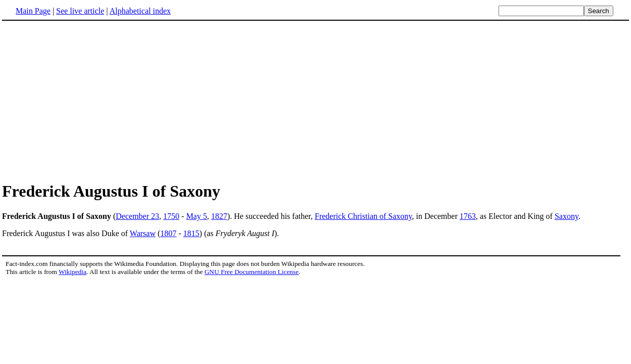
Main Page (33, 11)
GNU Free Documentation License (251, 272)
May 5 (196, 216)
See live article (80, 11)
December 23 (138, 216)
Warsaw (143, 233)
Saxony (567, 216)
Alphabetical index (140, 11)
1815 (191, 233)
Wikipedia (73, 272)
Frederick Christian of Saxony (364, 216)
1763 (468, 216)
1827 (219, 216)
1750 (171, 216)
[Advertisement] (87, 101)
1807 (168, 233)
